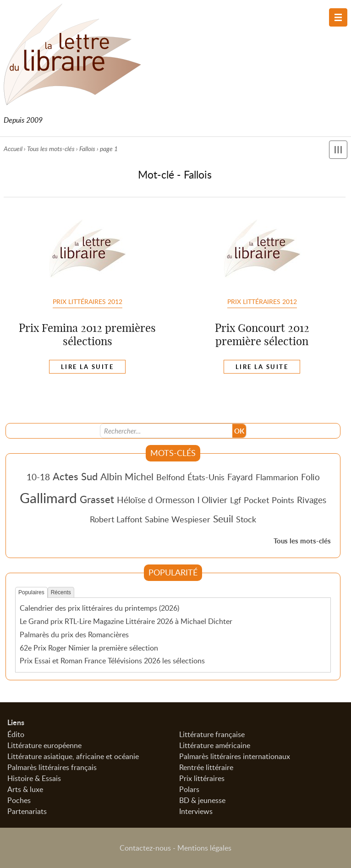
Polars (189, 789)
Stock (246, 519)
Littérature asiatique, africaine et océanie (73, 756)
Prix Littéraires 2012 (88, 301)
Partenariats (27, 811)
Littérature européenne (44, 745)
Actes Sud (75, 476)
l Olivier (212, 500)
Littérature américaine (215, 745)
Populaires (31, 592)
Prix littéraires (202, 778)
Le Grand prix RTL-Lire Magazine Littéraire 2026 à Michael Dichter (126, 621)
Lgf (236, 500)
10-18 (38, 477)
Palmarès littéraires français (52, 767)
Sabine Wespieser (178, 519)
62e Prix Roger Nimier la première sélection (89, 648)
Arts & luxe (25, 789)
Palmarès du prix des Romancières (74, 635)
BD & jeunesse (202, 800)
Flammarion (277, 477)
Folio (310, 477)
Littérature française (212, 734)
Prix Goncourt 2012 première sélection (262, 334)
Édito (16, 734)
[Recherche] (166, 431)
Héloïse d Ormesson (156, 500)
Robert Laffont (116, 519)
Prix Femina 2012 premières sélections (87, 334)
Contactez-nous (145, 848)
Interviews (196, 811)
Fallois (87, 149)
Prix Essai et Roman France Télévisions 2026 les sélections (112, 661)
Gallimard (48, 498)
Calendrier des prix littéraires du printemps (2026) (99, 608)
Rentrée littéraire (206, 767)
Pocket (256, 500)
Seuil (223, 519)
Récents (61, 592)
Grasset (97, 499)
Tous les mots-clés (51, 149)
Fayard (240, 477)
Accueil (13, 149)
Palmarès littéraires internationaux (235, 756)
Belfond (170, 477)
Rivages (312, 500)
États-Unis (206, 477)
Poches (19, 800)
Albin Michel (127, 477)
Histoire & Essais (34, 778)
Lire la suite (87, 367)
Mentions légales (204, 848)
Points (283, 500)
